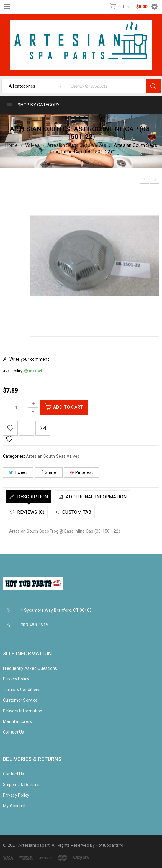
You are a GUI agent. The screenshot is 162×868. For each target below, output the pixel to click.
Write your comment (29, 359)
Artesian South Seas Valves (77, 145)
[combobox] (33, 86)
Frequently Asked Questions (30, 668)
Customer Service (20, 700)
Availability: (13, 371)
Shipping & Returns (21, 785)
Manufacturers (17, 721)
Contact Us (14, 732)
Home (11, 145)
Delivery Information (23, 711)
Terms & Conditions (22, 690)
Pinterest (82, 472)
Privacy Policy (16, 679)
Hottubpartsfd (110, 845)
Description (32, 497)
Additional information (96, 497)
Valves (32, 145)
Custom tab (76, 512)
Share (49, 472)
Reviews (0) (30, 512)
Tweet (18, 472)
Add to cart (69, 407)
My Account (14, 806)
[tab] (29, 497)
